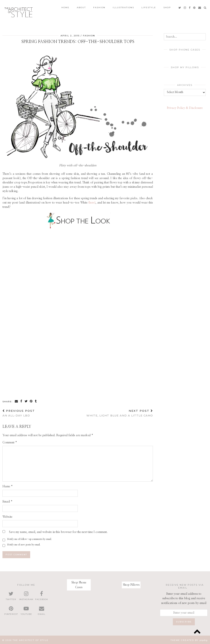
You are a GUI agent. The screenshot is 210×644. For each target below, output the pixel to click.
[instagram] (185, 6)
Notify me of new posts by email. (24, 544)
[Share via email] (17, 401)
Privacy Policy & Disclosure (185, 107)
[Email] (200, 6)
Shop (167, 6)
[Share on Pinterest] (32, 401)
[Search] (205, 6)
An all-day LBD (19, 412)
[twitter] (180, 6)
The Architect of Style (31, 639)
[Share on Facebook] (21, 401)
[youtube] (26, 610)
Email (7, 501)
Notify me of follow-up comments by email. (29, 538)
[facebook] (190, 6)
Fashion (99, 6)
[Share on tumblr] (36, 401)
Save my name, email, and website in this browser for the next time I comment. (58, 531)
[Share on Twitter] (26, 401)
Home (65, 6)
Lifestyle (149, 6)
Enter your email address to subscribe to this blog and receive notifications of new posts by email (184, 598)
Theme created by (189, 639)
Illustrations (123, 6)
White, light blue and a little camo (120, 412)
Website (7, 516)
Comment (10, 442)
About (81, 6)
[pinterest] (195, 6)
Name (8, 485)
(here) (92, 202)
